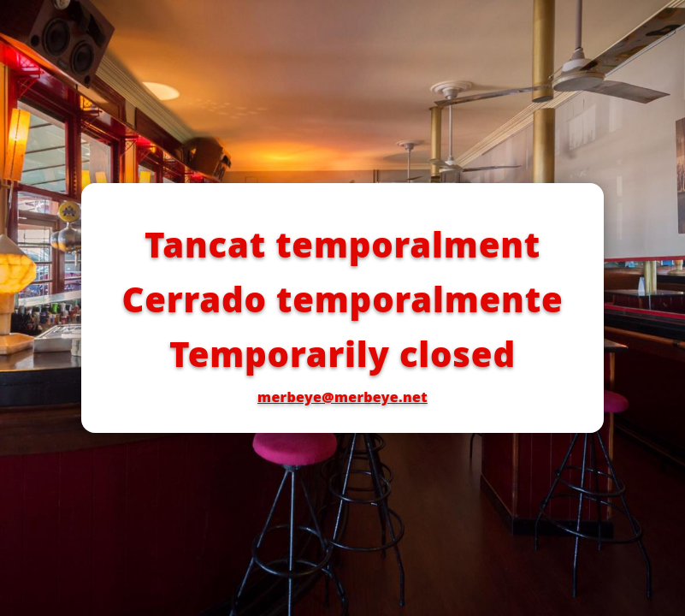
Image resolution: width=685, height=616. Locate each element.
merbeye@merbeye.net (342, 397)
